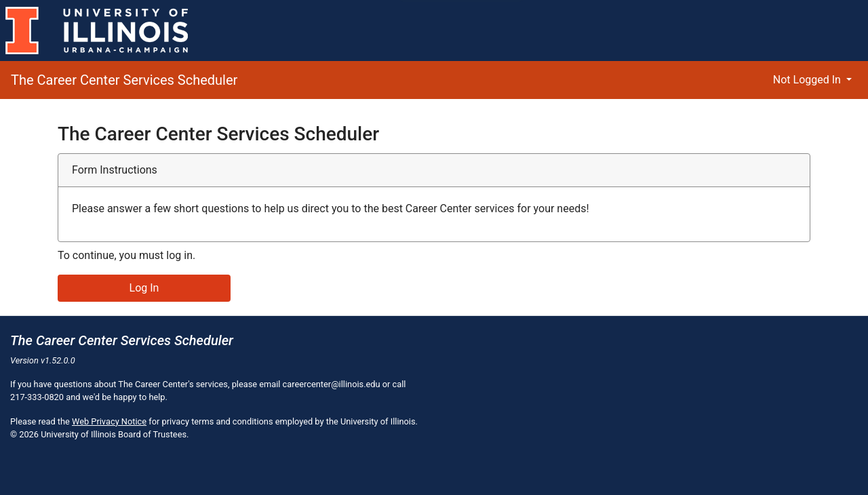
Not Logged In (808, 80)
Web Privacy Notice (109, 421)
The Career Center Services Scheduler (124, 80)
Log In (144, 288)
